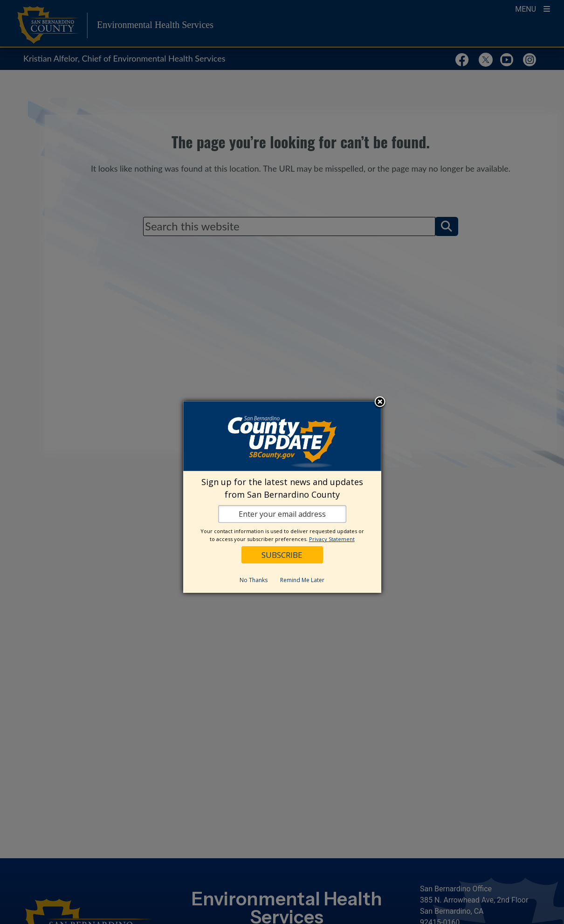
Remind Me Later (302, 580)
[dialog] (282, 497)
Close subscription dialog (380, 403)
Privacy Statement (332, 539)
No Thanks (254, 580)
